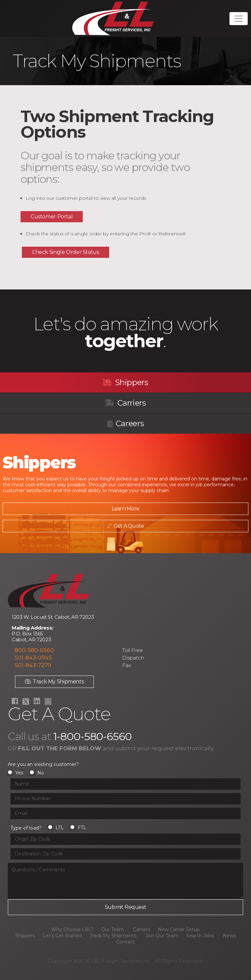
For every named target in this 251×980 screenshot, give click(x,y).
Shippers (125, 382)
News (229, 936)
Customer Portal (52, 217)
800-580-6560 (34, 650)
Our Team (113, 929)
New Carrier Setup (179, 929)
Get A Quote (123, 526)
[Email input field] (125, 813)
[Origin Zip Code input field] (125, 839)
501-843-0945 (33, 658)
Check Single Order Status (66, 252)
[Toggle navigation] (239, 19)
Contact (125, 942)
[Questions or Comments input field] (125, 881)
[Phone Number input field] (125, 799)
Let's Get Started (62, 936)
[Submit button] (125, 907)
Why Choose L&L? (72, 929)
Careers (125, 423)
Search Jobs (200, 936)
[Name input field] (125, 784)
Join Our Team (162, 936)
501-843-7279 (33, 665)
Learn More (123, 509)
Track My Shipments (54, 682)
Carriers (125, 403)
